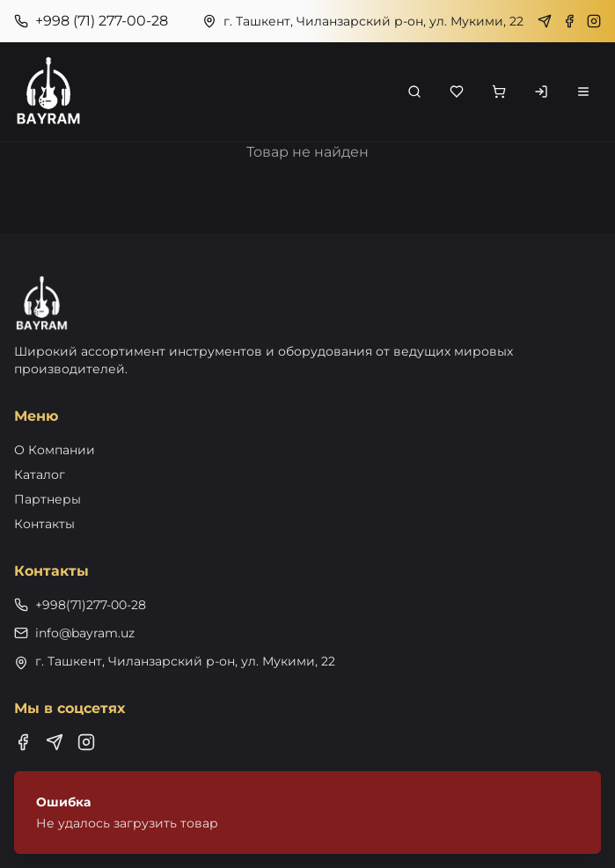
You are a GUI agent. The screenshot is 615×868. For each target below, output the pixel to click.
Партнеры (48, 499)
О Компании (55, 450)
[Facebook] (569, 21)
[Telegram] (545, 21)
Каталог (40, 474)
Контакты (44, 524)
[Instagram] (594, 21)
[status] (307, 813)
